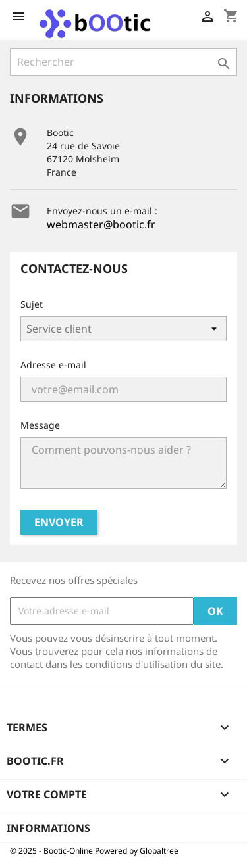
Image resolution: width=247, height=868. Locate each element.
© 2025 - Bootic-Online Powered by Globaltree (94, 851)
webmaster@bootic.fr (101, 224)
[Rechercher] (123, 62)
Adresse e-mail (53, 365)
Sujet (32, 304)
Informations (48, 828)
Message (40, 425)
